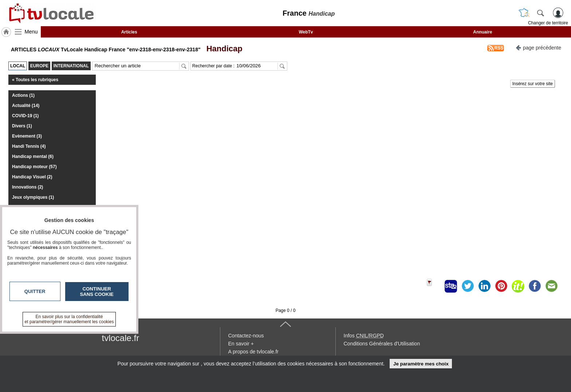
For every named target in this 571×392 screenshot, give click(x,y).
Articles (129, 32)
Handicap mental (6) (33, 157)
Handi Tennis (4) (29, 146)
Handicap (222, 49)
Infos (364, 336)
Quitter (35, 291)
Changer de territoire (548, 23)
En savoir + (241, 344)
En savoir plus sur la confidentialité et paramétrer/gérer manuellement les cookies (69, 319)
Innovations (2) (27, 187)
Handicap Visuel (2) (32, 177)
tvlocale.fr (121, 338)
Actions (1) (23, 95)
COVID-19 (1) (25, 116)
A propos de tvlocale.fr (254, 352)
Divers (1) (22, 126)
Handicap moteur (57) (34, 167)
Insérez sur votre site (533, 84)
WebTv (306, 32)
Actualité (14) (26, 106)
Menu (31, 32)
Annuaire (483, 32)
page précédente (538, 47)
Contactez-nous (246, 336)
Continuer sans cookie (97, 292)
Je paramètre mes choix (421, 364)
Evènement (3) (27, 136)
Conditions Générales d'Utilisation (382, 344)
